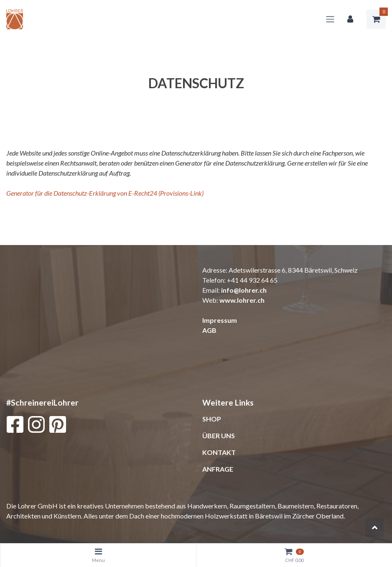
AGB (209, 330)
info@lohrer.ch (244, 290)
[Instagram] (36, 427)
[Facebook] (15, 427)
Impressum (220, 320)
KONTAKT (219, 452)
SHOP (212, 419)
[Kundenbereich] (350, 19)
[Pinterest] (58, 427)
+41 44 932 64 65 (252, 280)
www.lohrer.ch (242, 300)
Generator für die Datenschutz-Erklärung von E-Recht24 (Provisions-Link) (105, 193)
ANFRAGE (218, 469)
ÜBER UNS (219, 435)
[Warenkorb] (376, 19)
